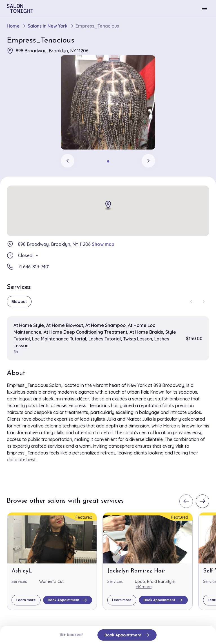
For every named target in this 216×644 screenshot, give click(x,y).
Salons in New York (48, 26)
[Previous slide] (68, 161)
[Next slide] (148, 161)
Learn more (26, 600)
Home (13, 26)
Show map (103, 244)
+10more (144, 587)
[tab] (108, 161)
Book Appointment (127, 635)
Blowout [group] (19, 302)
